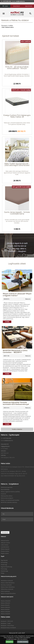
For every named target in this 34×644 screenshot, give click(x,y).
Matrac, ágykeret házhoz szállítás (10, 492)
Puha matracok (5, 591)
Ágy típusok (4, 560)
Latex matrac (5, 545)
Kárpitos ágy (4, 571)
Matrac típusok (5, 549)
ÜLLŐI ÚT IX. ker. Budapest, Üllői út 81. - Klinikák (13, 471)
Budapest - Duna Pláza (7, 625)
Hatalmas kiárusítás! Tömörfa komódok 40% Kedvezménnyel (16, 403)
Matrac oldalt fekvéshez (8, 583)
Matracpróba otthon (7, 496)
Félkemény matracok (7, 589)
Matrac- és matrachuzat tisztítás (10, 500)
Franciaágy (4, 569)
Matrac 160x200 (5, 603)
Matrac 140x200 (5, 614)
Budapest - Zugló (6, 623)
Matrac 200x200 (6, 601)
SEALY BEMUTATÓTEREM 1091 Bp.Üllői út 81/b (13, 476)
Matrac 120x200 (5, 612)
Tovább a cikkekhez (17, 429)
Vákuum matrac (5, 543)
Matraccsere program (7, 498)
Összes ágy (4, 565)
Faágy (3, 573)
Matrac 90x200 (5, 609)
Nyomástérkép (5, 489)
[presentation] (14, 526)
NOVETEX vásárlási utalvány (9, 502)
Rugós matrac (5, 553)
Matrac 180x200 (5, 607)
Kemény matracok (6, 585)
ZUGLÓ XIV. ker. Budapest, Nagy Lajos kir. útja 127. (14, 474)
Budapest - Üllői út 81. (7, 621)
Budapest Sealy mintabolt (8, 628)
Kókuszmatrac (5, 541)
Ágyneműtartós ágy (6, 567)
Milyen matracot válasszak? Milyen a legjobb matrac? (17, 295)
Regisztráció (17, 6)
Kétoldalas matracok (7, 581)
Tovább (7, 322)
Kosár (5, 6)
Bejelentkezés (29, 6)
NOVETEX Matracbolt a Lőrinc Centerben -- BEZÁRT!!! (15, 351)
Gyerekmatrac (5, 547)
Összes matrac (5, 551)
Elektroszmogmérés (7, 487)
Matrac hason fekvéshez (8, 587)
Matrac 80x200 (5, 605)
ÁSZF (23, 633)
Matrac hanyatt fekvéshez (8, 593)
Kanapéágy (4, 562)
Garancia (3, 494)
